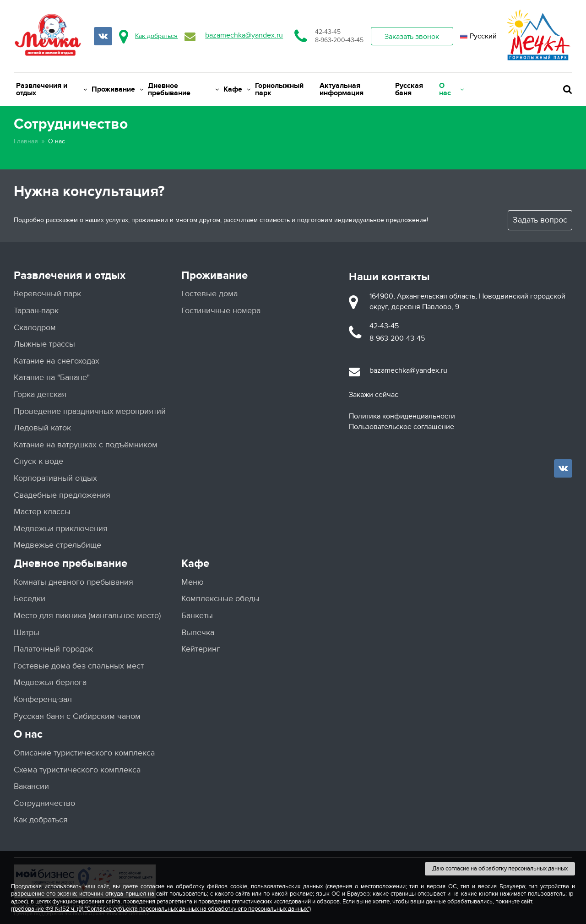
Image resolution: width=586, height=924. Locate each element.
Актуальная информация (342, 89)
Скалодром (35, 328)
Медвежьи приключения (61, 529)
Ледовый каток (42, 428)
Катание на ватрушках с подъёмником (86, 445)
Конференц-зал (43, 699)
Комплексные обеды (220, 599)
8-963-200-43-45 (339, 40)
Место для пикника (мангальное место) (87, 616)
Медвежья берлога (50, 682)
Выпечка (198, 633)
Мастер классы (42, 512)
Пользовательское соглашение (402, 427)
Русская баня (409, 89)
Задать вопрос (540, 220)
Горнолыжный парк (279, 89)
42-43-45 (328, 32)
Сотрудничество (44, 803)
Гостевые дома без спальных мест (79, 666)
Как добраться (156, 36)
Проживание (117, 89)
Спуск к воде (38, 461)
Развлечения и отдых (52, 89)
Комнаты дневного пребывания (73, 582)
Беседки (30, 599)
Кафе (237, 89)
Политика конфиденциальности (402, 416)
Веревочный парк (47, 294)
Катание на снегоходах (57, 361)
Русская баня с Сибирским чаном (77, 716)
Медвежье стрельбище (57, 545)
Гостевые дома (209, 294)
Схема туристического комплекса (77, 770)
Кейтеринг (201, 649)
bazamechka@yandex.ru (244, 35)
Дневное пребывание (183, 89)
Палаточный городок (53, 649)
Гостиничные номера (221, 311)
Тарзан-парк (36, 311)
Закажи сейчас (374, 395)
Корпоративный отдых (55, 478)
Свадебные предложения (62, 495)
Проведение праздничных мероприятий (90, 411)
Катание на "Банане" (52, 378)
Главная (26, 141)
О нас (451, 89)
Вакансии (31, 786)
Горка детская (40, 394)
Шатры (27, 633)
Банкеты (197, 616)
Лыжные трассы (44, 344)
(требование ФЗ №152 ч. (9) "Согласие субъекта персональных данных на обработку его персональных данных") (161, 909)
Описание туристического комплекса (84, 753)
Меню (193, 582)
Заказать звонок (412, 37)
